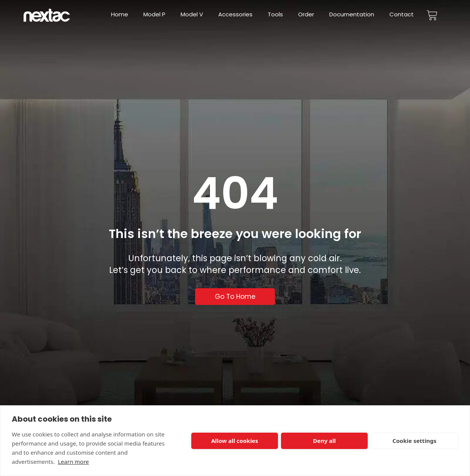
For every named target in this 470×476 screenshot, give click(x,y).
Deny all (324, 441)
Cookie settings (414, 441)
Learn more (73, 462)
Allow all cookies (235, 441)
